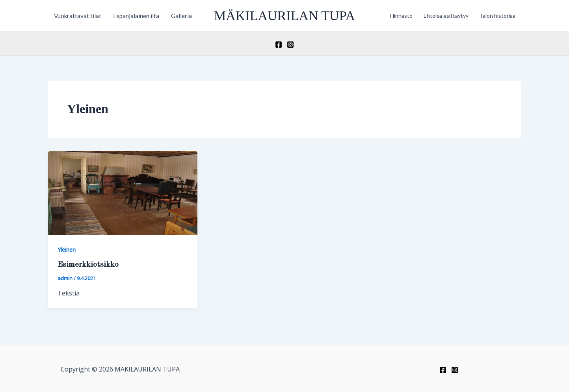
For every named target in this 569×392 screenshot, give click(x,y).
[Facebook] (279, 45)
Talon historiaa (497, 16)
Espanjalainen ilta (136, 16)
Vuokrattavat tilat (78, 16)
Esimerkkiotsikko (88, 265)
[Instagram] (290, 45)
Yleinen (67, 250)
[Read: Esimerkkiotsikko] (123, 192)
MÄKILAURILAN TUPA (284, 16)
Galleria (181, 16)
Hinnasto (401, 16)
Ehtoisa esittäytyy (446, 16)
